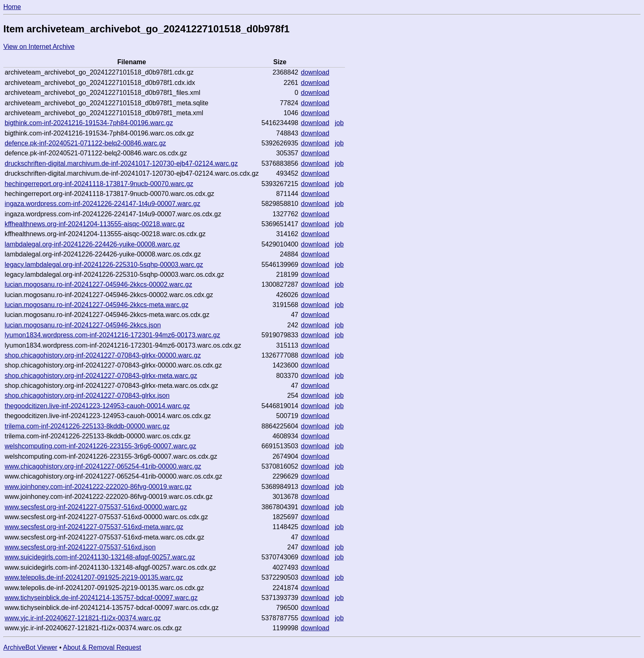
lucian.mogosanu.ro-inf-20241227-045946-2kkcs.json (83, 325)
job (339, 123)
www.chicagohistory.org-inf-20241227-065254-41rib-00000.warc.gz (103, 466)
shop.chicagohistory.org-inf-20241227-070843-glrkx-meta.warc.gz (101, 376)
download (315, 72)
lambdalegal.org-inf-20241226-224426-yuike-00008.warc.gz (92, 244)
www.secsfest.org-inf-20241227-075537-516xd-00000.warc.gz (96, 507)
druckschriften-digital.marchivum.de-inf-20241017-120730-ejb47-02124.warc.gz (121, 163)
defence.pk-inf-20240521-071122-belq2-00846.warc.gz (85, 143)
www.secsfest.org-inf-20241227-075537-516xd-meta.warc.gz (94, 527)
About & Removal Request (102, 647)
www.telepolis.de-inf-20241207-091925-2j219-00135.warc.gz (94, 577)
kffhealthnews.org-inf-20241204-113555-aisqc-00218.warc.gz (95, 224)
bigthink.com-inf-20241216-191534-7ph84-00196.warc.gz (89, 123)
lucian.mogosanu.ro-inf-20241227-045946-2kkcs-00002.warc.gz (98, 284)
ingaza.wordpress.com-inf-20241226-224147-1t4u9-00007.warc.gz (102, 204)
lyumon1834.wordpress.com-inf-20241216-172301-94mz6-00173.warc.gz (112, 335)
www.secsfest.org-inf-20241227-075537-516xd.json (80, 547)
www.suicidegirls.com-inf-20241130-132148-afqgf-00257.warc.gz (100, 557)
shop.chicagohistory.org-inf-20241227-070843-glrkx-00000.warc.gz (103, 355)
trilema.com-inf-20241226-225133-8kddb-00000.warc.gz (87, 426)
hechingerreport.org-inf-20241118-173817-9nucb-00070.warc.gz (99, 184)
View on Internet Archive (39, 47)
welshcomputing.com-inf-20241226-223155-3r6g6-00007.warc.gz (100, 446)
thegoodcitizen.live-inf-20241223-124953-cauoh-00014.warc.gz (97, 406)
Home (12, 7)
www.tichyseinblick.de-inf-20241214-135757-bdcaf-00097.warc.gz (101, 598)
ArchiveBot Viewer (30, 647)
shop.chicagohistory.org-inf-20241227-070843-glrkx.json (87, 396)
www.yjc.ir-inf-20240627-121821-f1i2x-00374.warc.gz (83, 618)
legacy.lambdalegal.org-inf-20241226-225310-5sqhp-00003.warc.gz (104, 265)
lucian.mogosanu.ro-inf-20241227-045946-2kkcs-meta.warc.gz (96, 305)
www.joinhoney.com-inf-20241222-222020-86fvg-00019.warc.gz (98, 487)
